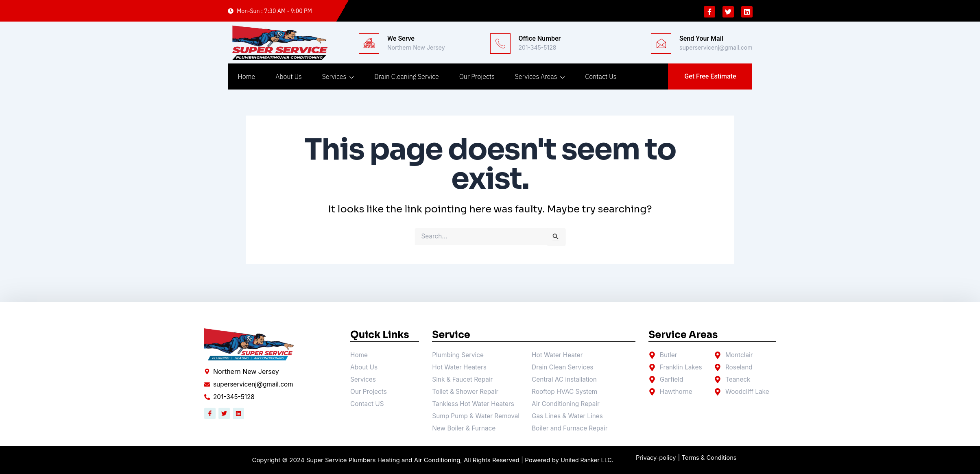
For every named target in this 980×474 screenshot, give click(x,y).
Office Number (540, 38)
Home (247, 76)
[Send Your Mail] (661, 44)
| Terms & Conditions (714, 458)
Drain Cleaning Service (407, 76)
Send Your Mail (701, 38)
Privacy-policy (658, 458)
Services (338, 76)
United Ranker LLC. (587, 460)
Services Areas (540, 76)
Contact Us (601, 76)
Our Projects (477, 76)
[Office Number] (500, 44)
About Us (288, 76)
